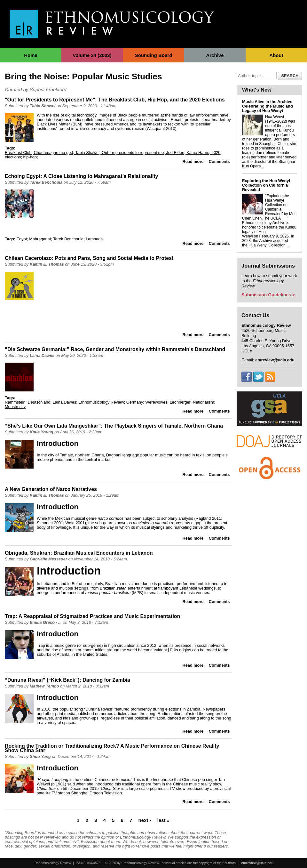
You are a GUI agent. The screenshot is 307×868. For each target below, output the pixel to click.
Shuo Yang (40, 756)
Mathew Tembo (44, 686)
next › (145, 820)
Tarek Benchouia (46, 182)
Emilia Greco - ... (46, 622)
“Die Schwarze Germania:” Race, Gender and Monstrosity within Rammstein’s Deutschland (115, 349)
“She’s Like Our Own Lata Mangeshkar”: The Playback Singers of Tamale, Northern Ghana (114, 426)
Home (31, 55)
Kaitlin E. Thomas (47, 264)
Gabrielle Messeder (48, 559)
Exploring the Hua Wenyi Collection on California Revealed (266, 185)
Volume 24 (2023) (92, 55)
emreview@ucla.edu (257, 863)
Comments (219, 161)
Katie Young (42, 432)
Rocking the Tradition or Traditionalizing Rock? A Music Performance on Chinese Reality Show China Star (112, 748)
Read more (193, 161)
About (276, 55)
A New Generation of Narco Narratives (51, 489)
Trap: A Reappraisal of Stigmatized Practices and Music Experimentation (92, 616)
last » (163, 820)
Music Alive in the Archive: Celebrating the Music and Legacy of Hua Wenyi (268, 106)
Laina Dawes (42, 355)
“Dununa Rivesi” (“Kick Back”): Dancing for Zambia (67, 680)
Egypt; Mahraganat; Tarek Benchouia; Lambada (60, 239)
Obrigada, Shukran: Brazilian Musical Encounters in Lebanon (79, 553)
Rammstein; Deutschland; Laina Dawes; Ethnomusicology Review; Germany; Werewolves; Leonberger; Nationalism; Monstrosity (110, 404)
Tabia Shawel (43, 106)
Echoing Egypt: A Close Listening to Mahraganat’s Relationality (81, 176)
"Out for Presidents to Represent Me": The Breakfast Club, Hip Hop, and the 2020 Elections (115, 100)
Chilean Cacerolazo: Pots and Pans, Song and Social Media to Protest (89, 258)
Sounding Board (154, 55)
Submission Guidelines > (268, 295)
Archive (215, 55)
